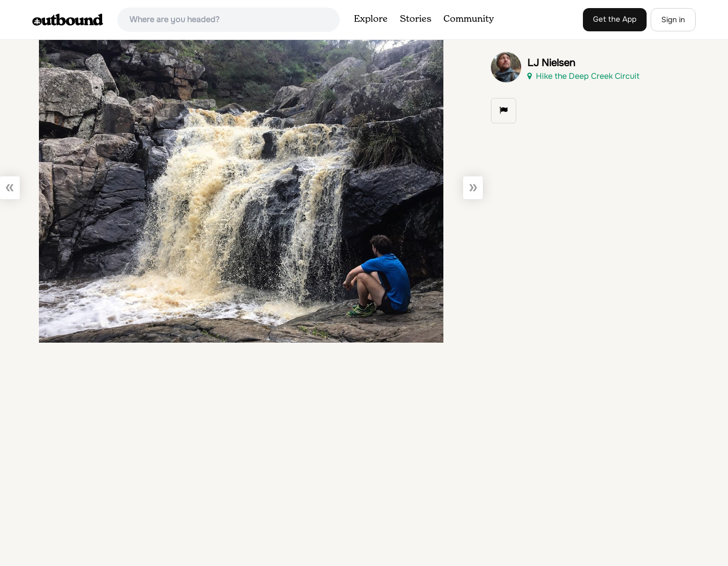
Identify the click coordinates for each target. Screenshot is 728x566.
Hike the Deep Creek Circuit (583, 76)
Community (469, 19)
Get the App (615, 19)
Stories (416, 19)
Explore (371, 19)
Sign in (673, 20)
